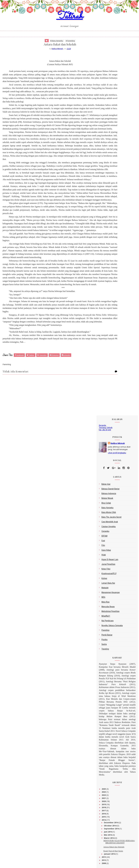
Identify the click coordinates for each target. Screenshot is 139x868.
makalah (105, 221)
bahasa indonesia (109, 127)
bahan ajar (106, 118)
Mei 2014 (108, 468)
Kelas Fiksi (106, 202)
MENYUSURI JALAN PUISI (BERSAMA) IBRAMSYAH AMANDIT (119, 475)
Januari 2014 (110, 487)
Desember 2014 (111, 456)
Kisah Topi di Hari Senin (113, 484)
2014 (104, 453)
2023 (104, 425)
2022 (104, 429)
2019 (104, 438)
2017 (104, 444)
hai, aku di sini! (105, 63)
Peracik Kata (104, 608)
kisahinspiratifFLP (109, 207)
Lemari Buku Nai (108, 216)
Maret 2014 (109, 471)
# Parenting (57, 52)
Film (103, 179)
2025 (104, 422)
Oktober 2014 (110, 459)
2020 (104, 435)
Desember (109, 751)
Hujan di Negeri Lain (110, 193)
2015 (104, 450)
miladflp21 (106, 250)
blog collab (106, 136)
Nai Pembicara (107, 254)
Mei (106, 763)
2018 (104, 441)
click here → (117, 852)
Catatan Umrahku (109, 160)
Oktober (108, 754)
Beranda (102, 59)
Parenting (105, 264)
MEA (103, 231)
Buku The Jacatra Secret (111, 151)
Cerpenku (105, 165)
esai (103, 174)
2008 (104, 497)
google (102, 606)
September (109, 757)
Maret (107, 766)
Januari (108, 782)
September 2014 (112, 462)
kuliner (104, 212)
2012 (104, 494)
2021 (104, 432)
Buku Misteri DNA (109, 146)
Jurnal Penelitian (108, 198)
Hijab (104, 188)
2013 (104, 491)
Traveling (105, 282)
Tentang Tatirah (106, 61)
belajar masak (107, 132)
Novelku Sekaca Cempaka (112, 259)
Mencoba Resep (108, 240)
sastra (104, 278)
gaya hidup (106, 184)
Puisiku (104, 273)
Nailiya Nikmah (118, 77)
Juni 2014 (108, 465)
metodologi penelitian (110, 245)
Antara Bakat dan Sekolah (114, 480)
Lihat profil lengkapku (117, 86)
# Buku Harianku (44, 52)
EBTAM (104, 169)
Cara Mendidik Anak (110, 155)
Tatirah (70, 24)
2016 (104, 447)
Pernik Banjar (107, 268)
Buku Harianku (107, 141)
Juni (106, 760)
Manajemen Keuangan (111, 226)
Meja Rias (105, 235)
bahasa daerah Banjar (111, 122)
